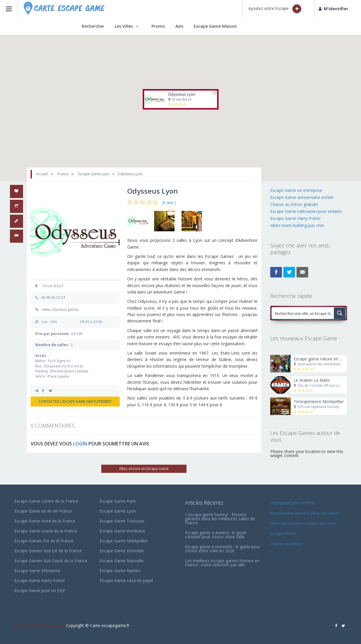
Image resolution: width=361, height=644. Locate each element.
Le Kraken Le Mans (312, 380)
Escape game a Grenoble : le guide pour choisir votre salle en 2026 (223, 549)
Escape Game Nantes (120, 571)
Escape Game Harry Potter (295, 218)
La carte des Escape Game (40, 625)
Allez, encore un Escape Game (144, 469)
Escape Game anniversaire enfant (302, 197)
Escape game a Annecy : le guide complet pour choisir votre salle (216, 535)
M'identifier (333, 9)
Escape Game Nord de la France (45, 521)
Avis (179, 26)
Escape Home (283, 533)
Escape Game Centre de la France (46, 501)
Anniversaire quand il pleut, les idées (304, 513)
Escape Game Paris (118, 501)
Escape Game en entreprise (296, 190)
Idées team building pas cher (297, 225)
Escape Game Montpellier (124, 541)
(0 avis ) (169, 203)
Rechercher (93, 26)
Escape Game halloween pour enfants (306, 211)
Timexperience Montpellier (319, 401)
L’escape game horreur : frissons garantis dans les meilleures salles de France (220, 519)
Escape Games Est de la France (44, 541)
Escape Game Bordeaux (122, 531)
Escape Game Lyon (118, 511)
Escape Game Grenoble (122, 551)
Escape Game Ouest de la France (46, 531)
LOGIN (80, 444)
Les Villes (124, 26)
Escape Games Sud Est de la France (48, 551)
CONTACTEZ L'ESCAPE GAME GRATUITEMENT (75, 401)
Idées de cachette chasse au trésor (303, 523)
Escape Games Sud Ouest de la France (51, 561)
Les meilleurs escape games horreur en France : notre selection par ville (222, 563)
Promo (158, 26)
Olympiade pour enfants (294, 503)
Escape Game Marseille (122, 561)
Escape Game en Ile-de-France (43, 511)
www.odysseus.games (60, 309)
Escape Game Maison (215, 26)
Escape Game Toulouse (122, 521)
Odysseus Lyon (181, 94)
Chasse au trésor (287, 544)
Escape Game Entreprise (37, 571)
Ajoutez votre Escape (275, 9)
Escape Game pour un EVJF (40, 590)
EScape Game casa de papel (126, 580)
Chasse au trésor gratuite (295, 204)
